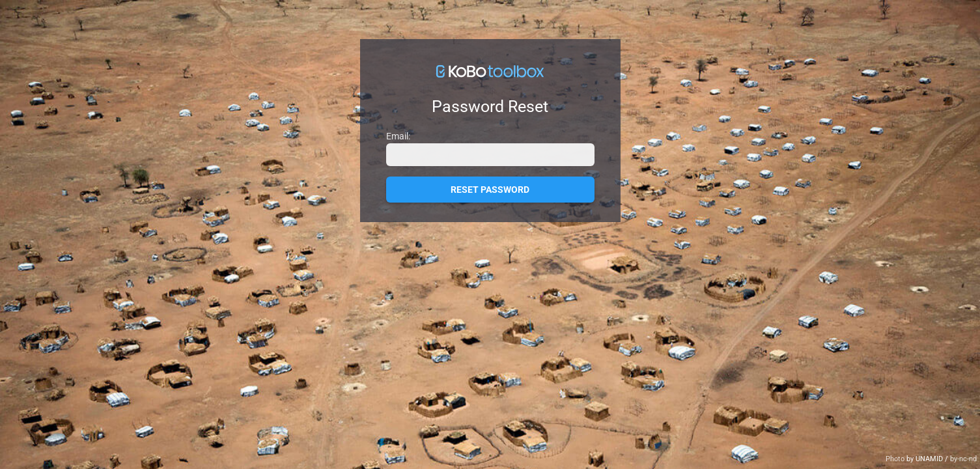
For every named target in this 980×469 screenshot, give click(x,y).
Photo (896, 459)
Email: (398, 136)
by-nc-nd (963, 459)
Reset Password (490, 190)
